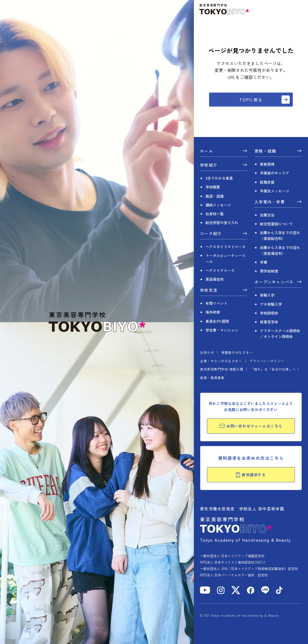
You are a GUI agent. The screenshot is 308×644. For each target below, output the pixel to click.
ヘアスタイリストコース (226, 246)
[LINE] (265, 590)
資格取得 (267, 164)
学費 (264, 262)
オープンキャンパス (274, 282)
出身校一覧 (215, 214)
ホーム (206, 151)
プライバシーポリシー (267, 361)
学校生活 (209, 290)
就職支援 (267, 182)
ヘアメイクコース (220, 270)
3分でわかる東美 (219, 178)
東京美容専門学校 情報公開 (222, 369)
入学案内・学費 (270, 202)
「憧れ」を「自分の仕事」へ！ (275, 369)
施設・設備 (215, 196)
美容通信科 (215, 279)
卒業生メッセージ (275, 191)
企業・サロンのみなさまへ (221, 361)
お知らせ (207, 352)
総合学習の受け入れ (222, 222)
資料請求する (251, 475)
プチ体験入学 (271, 304)
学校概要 (213, 187)
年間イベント (216, 303)
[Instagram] (221, 590)
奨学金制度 (269, 271)
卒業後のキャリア (275, 173)
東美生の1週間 (217, 321)
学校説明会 (269, 313)
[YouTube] (205, 590)
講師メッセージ (218, 205)
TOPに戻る (251, 100)
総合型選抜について (276, 224)
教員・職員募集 (212, 378)
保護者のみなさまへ (237, 352)
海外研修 (213, 312)
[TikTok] (279, 590)
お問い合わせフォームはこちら (251, 426)
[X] (236, 590)
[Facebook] (251, 590)
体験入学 (267, 295)
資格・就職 (265, 151)
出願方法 (267, 215)
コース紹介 (211, 234)
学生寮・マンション (222, 330)
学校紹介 (209, 165)
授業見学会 (269, 322)
